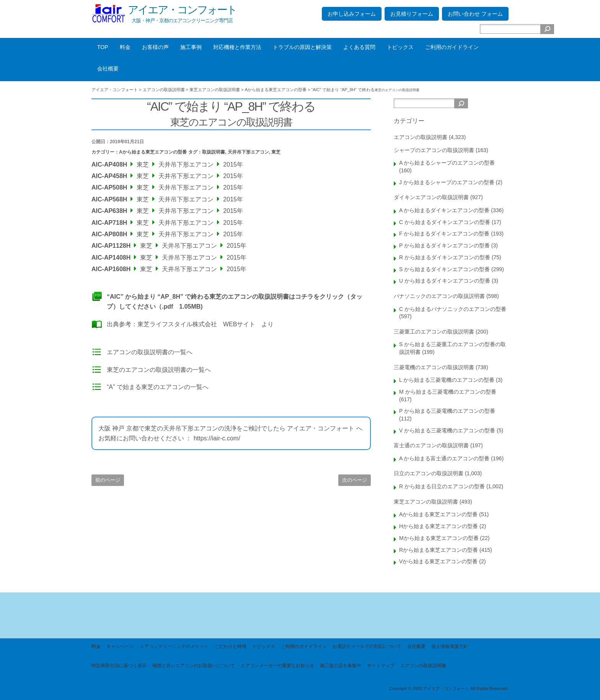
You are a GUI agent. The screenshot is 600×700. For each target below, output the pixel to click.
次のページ (355, 480)
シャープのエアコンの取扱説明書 (434, 150)
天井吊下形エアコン (248, 152)
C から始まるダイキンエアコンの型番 (445, 222)
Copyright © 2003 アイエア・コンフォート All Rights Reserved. (449, 689)
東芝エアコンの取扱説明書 (426, 502)
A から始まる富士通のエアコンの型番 (444, 458)
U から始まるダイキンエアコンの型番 (445, 281)
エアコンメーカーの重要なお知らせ (277, 666)
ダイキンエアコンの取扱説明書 (431, 197)
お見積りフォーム (412, 14)
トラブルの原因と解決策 (302, 47)
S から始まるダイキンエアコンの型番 (444, 269)
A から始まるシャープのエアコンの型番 (447, 163)
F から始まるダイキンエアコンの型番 (444, 234)
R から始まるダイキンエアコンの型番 (445, 257)
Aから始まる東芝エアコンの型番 (153, 152)
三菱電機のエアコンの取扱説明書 (434, 367)
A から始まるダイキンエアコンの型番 (444, 210)
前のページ (108, 480)
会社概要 (108, 69)
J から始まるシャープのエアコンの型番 (447, 182)
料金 (125, 47)
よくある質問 (359, 47)
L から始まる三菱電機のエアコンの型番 (447, 380)
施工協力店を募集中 (341, 666)
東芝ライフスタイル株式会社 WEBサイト (196, 324)
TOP (103, 47)
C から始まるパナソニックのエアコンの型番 (453, 309)
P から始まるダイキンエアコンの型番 (444, 245)
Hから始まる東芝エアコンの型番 (439, 526)
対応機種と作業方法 (237, 47)
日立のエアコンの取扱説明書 (429, 473)
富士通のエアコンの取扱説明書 (431, 445)
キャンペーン (120, 646)
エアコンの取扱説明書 (421, 137)
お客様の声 (155, 47)
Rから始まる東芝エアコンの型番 (439, 550)
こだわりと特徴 (230, 646)
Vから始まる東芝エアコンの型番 (438, 561)
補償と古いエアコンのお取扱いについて (194, 666)
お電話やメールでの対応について (367, 646)
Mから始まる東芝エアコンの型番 (439, 538)
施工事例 (191, 47)
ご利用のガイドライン (452, 47)
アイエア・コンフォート (182, 10)
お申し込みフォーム (352, 14)
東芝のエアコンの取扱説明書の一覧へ (159, 370)
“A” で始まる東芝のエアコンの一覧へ (158, 387)
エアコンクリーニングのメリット (174, 646)
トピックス (400, 47)
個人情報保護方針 (450, 646)
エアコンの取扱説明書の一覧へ (150, 352)
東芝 (276, 152)
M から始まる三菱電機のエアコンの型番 (448, 392)
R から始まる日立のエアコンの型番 (442, 486)
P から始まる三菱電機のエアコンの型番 (447, 411)
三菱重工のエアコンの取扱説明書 (434, 332)
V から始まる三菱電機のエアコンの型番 (447, 430)
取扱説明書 (214, 152)
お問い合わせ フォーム (475, 14)
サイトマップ (381, 666)
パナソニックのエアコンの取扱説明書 (439, 296)
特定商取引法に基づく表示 (119, 666)
